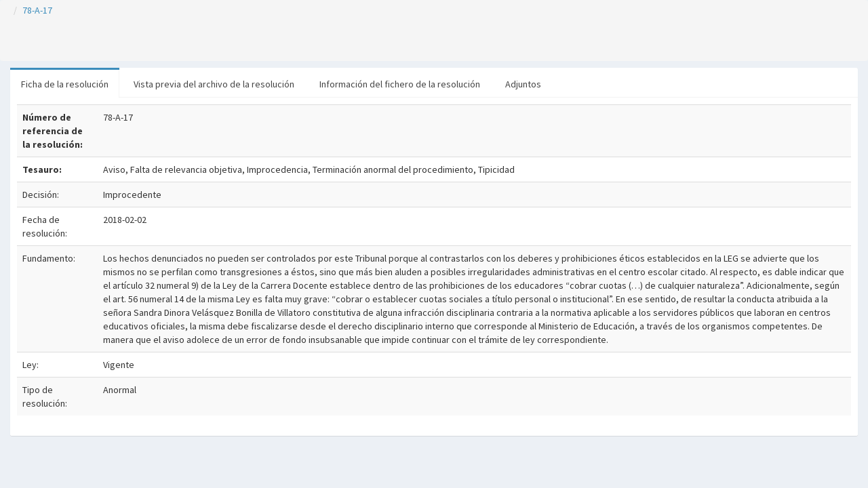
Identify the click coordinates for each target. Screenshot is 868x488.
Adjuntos (523, 84)
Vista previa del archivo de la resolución (214, 84)
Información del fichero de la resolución (400, 84)
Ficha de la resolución (65, 84)
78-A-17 (37, 10)
